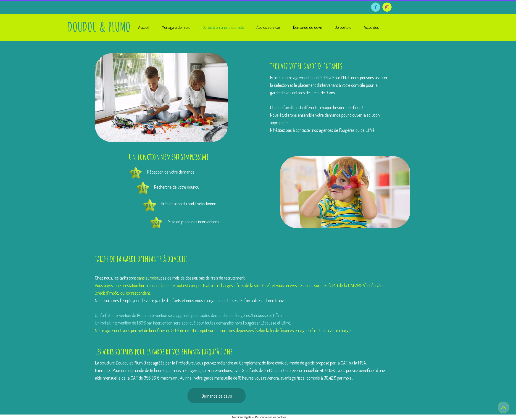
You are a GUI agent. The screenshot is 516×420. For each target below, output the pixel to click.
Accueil (144, 27)
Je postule (343, 27)
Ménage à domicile (176, 27)
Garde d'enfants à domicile (223, 27)
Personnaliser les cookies (271, 417)
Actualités (371, 27)
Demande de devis (308, 27)
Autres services (269, 27)
